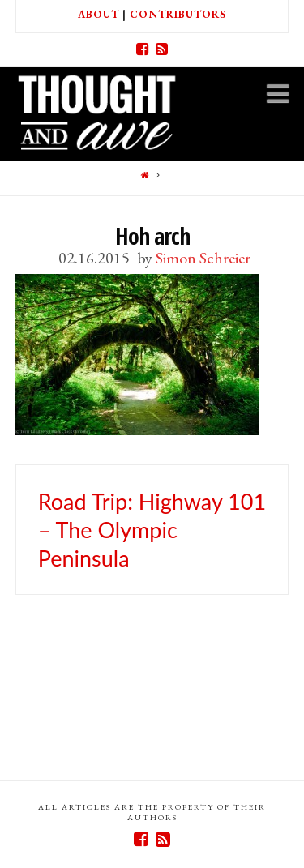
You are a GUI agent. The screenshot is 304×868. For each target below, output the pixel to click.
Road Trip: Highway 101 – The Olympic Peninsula (152, 530)
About (98, 14)
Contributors (178, 14)
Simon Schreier (203, 258)
